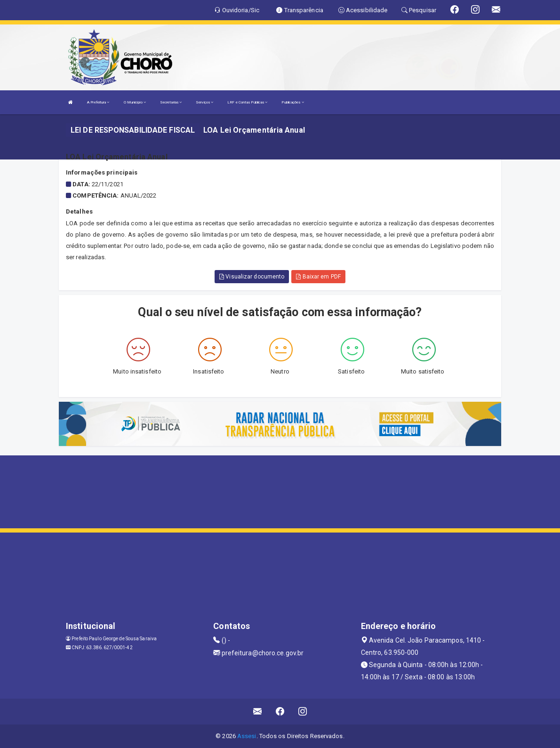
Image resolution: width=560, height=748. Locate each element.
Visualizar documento (252, 277)
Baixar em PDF (318, 277)
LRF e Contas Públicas (247, 102)
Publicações (292, 102)
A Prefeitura (98, 102)
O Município (135, 102)
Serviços (204, 102)
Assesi (247, 736)
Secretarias (171, 102)
